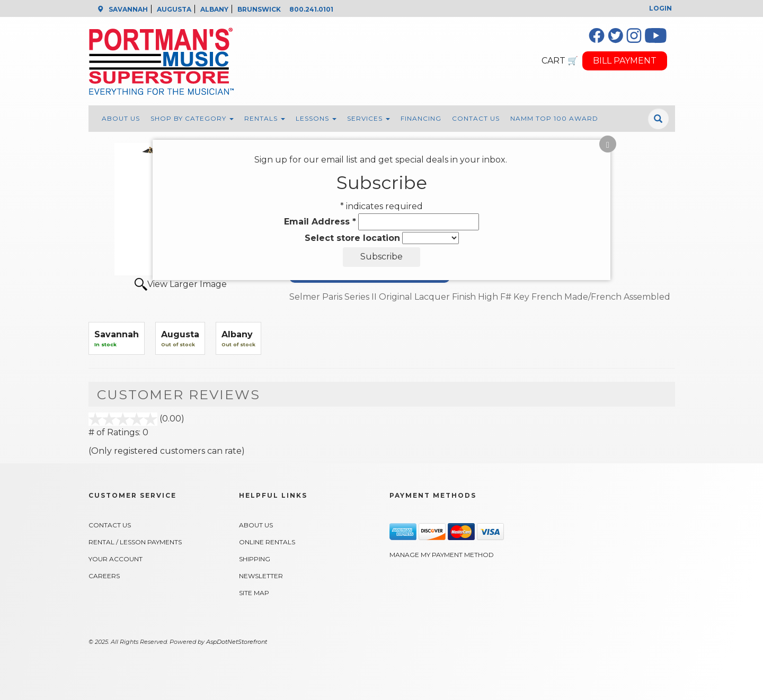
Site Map (254, 593)
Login (660, 8)
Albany (237, 334)
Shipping (255, 559)
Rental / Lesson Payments (135, 542)
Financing (421, 118)
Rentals (265, 118)
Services (369, 118)
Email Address (320, 222)
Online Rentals (267, 542)
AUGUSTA (174, 9)
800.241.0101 (311, 9)
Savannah (117, 334)
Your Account (116, 559)
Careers (104, 576)
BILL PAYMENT (625, 61)
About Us (121, 118)
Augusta (180, 334)
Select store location (352, 238)
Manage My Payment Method (442, 555)
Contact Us (476, 118)
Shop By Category (192, 118)
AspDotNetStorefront (237, 642)
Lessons (316, 118)
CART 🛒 (560, 61)
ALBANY (214, 9)
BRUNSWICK (259, 9)
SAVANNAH (128, 9)
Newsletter (261, 576)
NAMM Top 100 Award (554, 118)
